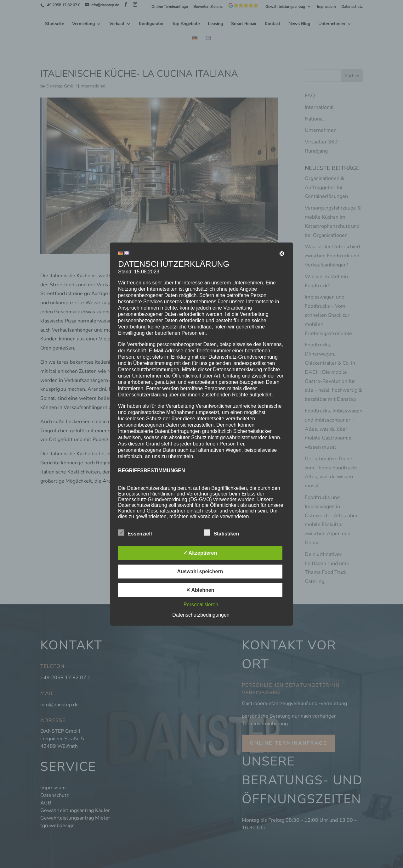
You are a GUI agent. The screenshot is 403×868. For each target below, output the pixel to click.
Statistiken (221, 533)
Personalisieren (201, 605)
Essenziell (135, 533)
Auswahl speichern (200, 571)
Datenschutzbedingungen (201, 615)
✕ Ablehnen (200, 590)
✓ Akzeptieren (200, 553)
